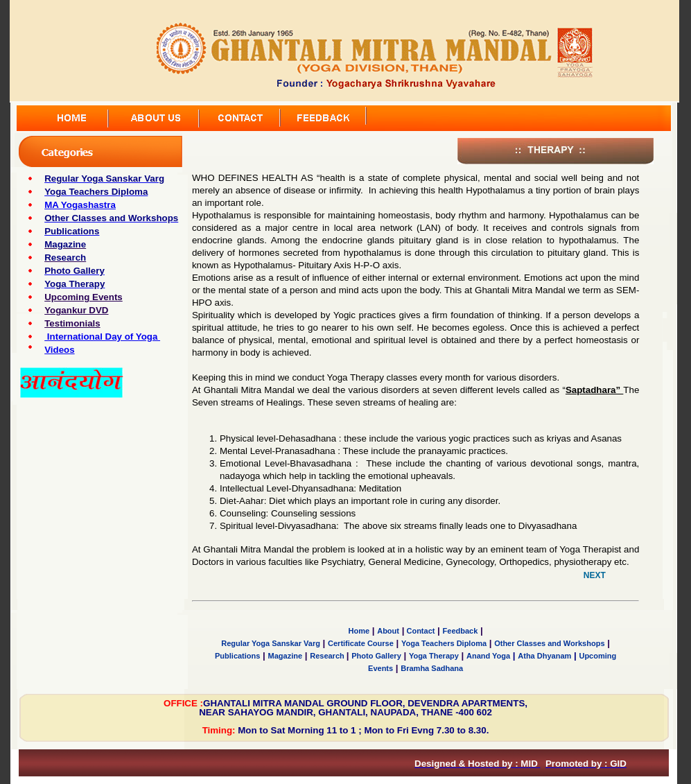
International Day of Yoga (102, 337)
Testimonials (72, 323)
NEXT (595, 575)
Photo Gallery (376, 656)
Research (328, 656)
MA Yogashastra (80, 205)
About (388, 631)
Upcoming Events (84, 297)
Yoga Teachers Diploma (444, 643)
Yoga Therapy (434, 656)
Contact (419, 631)
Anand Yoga (488, 656)
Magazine (286, 656)
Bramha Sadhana (432, 668)
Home (359, 631)
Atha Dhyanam (544, 656)
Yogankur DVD (76, 310)
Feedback (461, 631)
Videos (59, 350)
